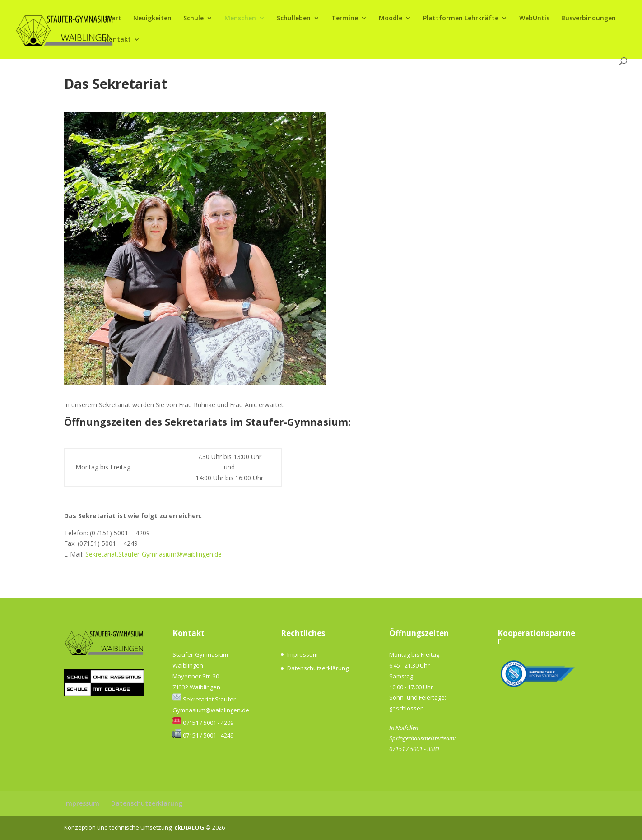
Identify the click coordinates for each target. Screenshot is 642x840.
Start (113, 19)
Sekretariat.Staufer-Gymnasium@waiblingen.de (154, 554)
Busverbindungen (588, 19)
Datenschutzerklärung (318, 668)
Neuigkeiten (152, 19)
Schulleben (294, 19)
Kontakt (118, 40)
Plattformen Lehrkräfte (461, 19)
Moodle (391, 19)
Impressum (302, 654)
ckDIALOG (190, 827)
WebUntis (534, 19)
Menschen (240, 19)
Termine (345, 19)
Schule (193, 19)
